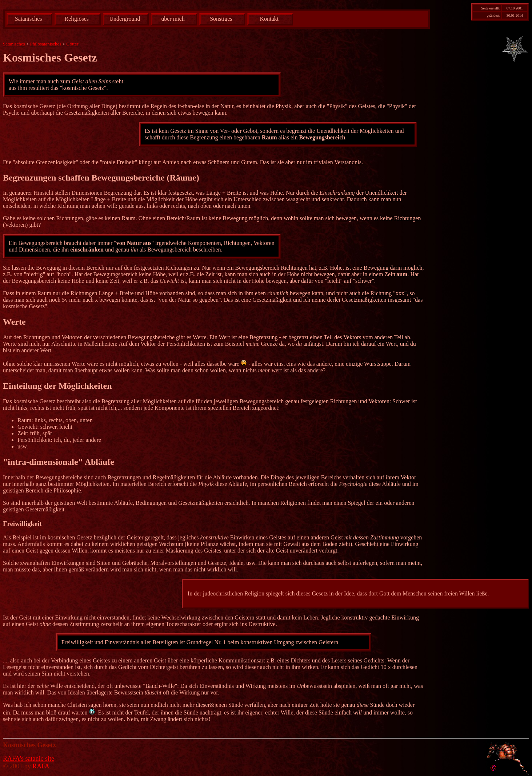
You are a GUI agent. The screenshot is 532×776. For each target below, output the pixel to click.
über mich (173, 19)
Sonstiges (221, 19)
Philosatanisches (46, 44)
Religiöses (77, 19)
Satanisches (29, 19)
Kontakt (269, 19)
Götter (72, 44)
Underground (125, 19)
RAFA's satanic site (29, 759)
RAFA (41, 766)
